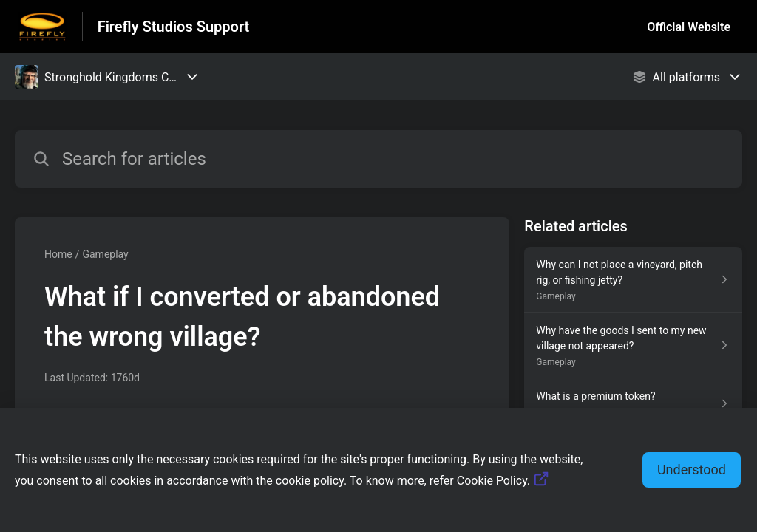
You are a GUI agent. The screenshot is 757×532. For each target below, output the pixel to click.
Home (58, 254)
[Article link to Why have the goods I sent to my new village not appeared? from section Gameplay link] (633, 345)
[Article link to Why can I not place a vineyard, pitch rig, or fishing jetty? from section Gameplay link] (633, 280)
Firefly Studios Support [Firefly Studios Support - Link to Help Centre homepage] (174, 27)
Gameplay (105, 254)
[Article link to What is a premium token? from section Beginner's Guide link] (633, 403)
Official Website (689, 27)
